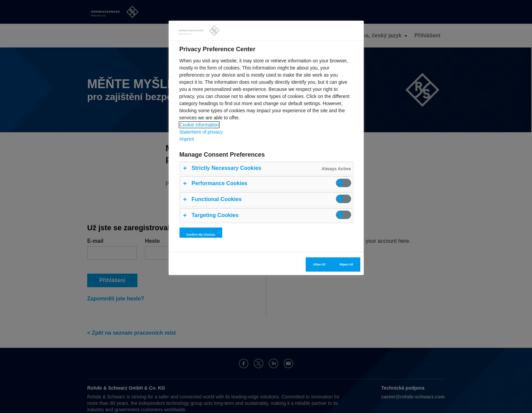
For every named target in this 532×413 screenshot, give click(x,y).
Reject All (346, 264)
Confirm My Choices (201, 235)
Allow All (319, 264)
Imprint (187, 139)
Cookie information (199, 125)
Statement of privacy (201, 132)
